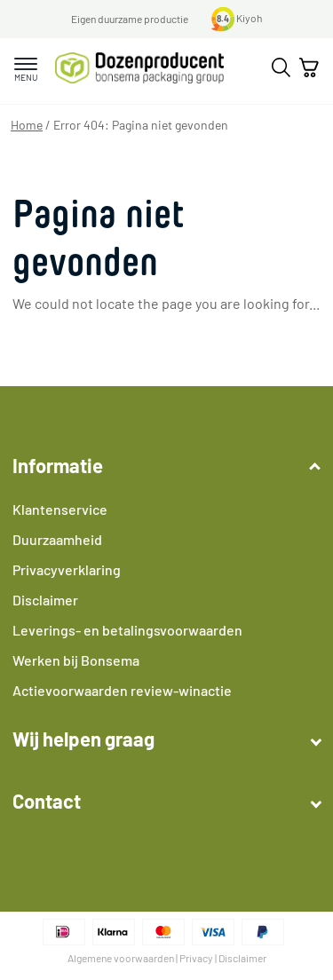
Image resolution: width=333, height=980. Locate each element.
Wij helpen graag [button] (166, 739)
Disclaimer (45, 600)
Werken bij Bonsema (76, 660)
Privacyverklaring (67, 569)
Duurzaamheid (57, 539)
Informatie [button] (166, 465)
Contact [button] (166, 801)
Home (27, 125)
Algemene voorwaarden (121, 958)
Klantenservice (60, 509)
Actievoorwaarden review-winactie (122, 690)
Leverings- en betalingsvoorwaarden (127, 630)
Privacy (196, 958)
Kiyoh (237, 18)
